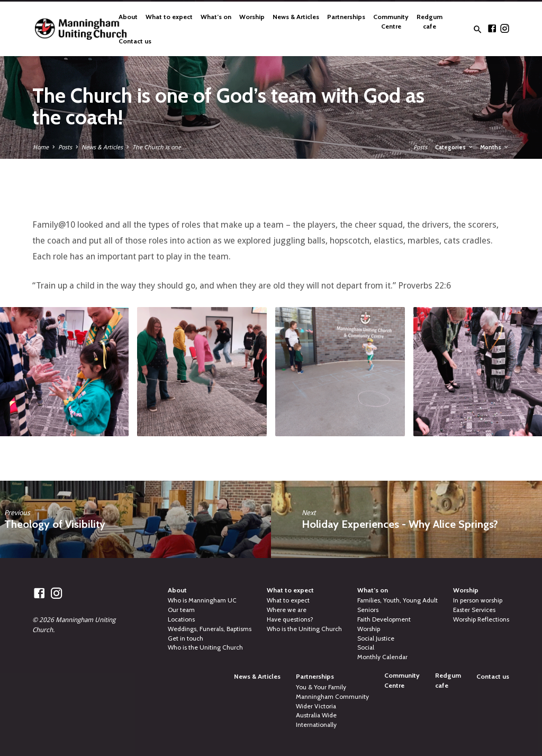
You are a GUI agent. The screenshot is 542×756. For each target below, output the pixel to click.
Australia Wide (316, 715)
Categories (454, 147)
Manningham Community (332, 697)
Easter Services (474, 610)
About (128, 17)
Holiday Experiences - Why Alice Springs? (400, 524)
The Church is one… (160, 147)
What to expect (169, 17)
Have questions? (290, 619)
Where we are (287, 610)
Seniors (368, 610)
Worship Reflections (481, 619)
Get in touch (186, 638)
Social (366, 647)
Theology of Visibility (55, 524)
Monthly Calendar (382, 657)
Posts (65, 147)
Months (495, 147)
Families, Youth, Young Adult (398, 600)
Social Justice (376, 638)
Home (41, 147)
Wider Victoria (316, 706)
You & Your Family (321, 687)
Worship (252, 17)
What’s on (216, 17)
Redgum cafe (430, 21)
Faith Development (384, 619)
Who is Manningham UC (202, 600)
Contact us (135, 41)
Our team (181, 610)
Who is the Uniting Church (205, 647)
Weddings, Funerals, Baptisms (210, 629)
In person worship (478, 600)
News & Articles (296, 17)
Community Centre (391, 21)
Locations (181, 619)
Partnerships (346, 17)
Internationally (316, 725)
